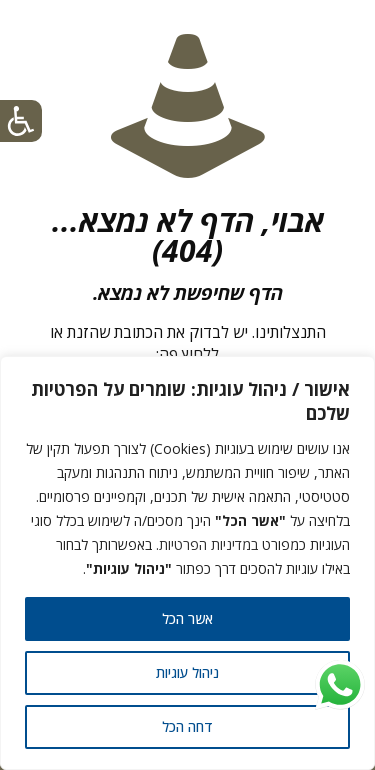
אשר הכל (187, 618)
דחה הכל (187, 726)
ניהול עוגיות (187, 672)
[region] (187, 563)
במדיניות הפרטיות (208, 544)
